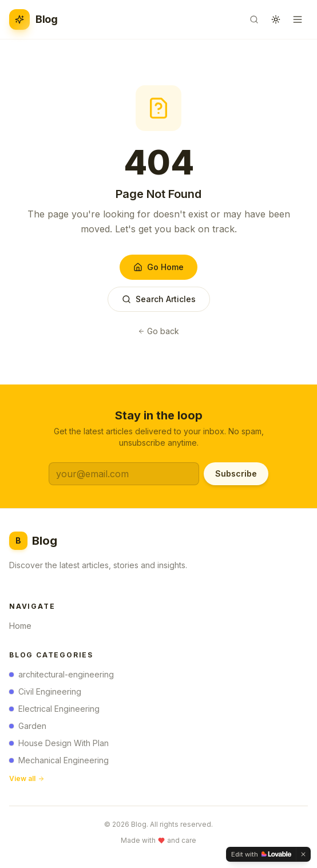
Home (24, 627)
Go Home (158, 267)
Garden (28, 729)
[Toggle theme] (276, 19)
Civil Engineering (45, 694)
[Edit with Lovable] (261, 854)
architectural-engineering (62, 677)
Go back (158, 331)
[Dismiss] (303, 854)
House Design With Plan (59, 746)
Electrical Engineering (54, 712)
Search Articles (159, 299)
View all (27, 781)
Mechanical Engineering (59, 763)
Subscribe (236, 473)
